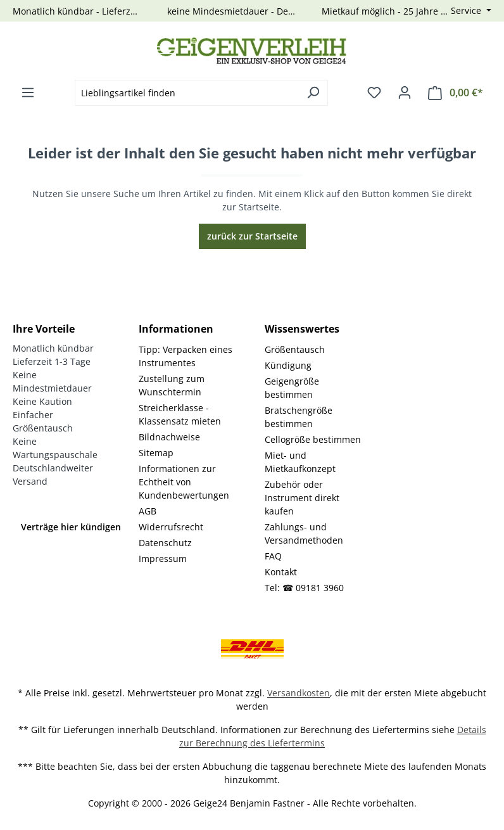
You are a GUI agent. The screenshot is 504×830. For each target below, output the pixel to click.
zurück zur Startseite (252, 236)
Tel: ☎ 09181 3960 (304, 588)
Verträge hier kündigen (71, 527)
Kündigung (288, 365)
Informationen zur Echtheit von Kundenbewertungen (184, 482)
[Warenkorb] (456, 93)
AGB (148, 511)
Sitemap (156, 453)
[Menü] (28, 93)
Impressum (163, 559)
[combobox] (187, 93)
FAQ (273, 556)
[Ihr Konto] (405, 93)
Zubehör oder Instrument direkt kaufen (302, 498)
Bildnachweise (169, 437)
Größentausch (295, 349)
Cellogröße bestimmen (313, 439)
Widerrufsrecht (171, 527)
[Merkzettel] (374, 93)
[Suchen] (313, 93)
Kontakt (281, 572)
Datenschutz (165, 543)
